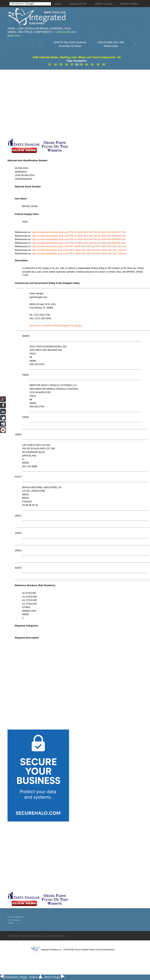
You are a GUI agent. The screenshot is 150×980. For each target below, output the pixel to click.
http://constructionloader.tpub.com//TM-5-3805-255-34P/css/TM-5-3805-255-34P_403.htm (79, 246)
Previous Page (14, 977)
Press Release (14, 920)
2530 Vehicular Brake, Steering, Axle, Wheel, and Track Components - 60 (77, 57)
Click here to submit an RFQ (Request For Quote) (56, 326)
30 (87, 64)
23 (50, 64)
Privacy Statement (16, 917)
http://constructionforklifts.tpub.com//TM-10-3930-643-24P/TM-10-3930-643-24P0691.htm (79, 243)
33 (104, 64)
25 (61, 64)
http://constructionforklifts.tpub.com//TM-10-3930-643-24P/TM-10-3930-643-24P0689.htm (79, 239)
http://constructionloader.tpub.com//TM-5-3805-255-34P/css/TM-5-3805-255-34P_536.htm (79, 253)
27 (72, 64)
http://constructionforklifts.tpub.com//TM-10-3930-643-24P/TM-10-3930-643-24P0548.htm (79, 236)
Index (36, 977)
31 (92, 64)
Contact (11, 923)
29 (81, 64)
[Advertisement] (38, 104)
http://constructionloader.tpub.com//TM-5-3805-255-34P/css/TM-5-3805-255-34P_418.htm (79, 250)
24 (55, 64)
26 (67, 64)
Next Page (54, 977)
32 (98, 64)
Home (11, 28)
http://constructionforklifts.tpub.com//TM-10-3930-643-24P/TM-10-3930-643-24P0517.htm (79, 232)
